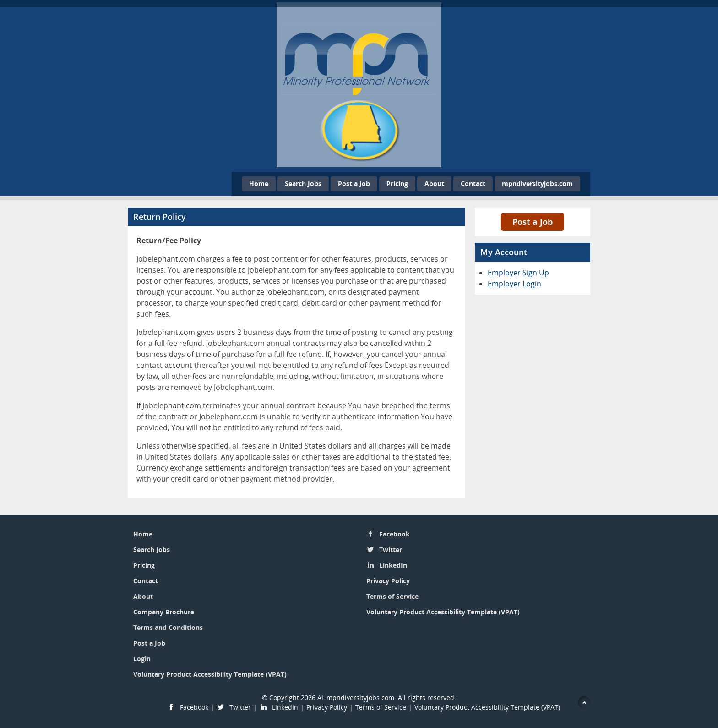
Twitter (391, 550)
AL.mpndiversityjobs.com (356, 698)
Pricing (397, 183)
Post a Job (354, 183)
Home (259, 183)
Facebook (394, 534)
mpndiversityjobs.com (537, 183)
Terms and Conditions (168, 627)
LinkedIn (393, 565)
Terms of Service (392, 596)
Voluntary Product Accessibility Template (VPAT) (210, 674)
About (434, 183)
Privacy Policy (388, 581)
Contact (473, 183)
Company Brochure (164, 612)
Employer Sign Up (518, 273)
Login (142, 659)
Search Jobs (303, 183)
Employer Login (514, 284)
